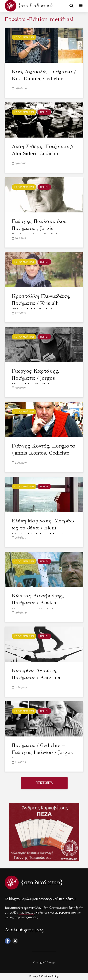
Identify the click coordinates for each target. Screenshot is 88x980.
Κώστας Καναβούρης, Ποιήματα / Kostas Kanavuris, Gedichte (38, 603)
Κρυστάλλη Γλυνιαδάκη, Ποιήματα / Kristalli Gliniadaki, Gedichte (41, 303)
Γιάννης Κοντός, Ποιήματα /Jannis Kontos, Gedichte (44, 449)
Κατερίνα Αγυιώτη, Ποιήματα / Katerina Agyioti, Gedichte (36, 677)
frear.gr (51, 962)
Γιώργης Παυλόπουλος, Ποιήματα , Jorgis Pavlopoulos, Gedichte (40, 228)
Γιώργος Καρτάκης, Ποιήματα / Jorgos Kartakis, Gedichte (35, 378)
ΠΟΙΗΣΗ (44, 112)
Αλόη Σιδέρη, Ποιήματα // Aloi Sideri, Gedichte (42, 150)
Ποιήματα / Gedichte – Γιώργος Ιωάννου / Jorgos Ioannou (42, 752)
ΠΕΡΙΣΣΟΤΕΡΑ (44, 783)
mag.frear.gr (26, 913)
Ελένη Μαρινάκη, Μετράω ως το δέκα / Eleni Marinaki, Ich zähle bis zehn (43, 531)
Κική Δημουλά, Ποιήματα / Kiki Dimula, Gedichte (44, 75)
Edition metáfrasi (24, 37)
